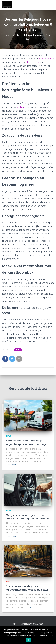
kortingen (21, 107)
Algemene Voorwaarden (32, 624)
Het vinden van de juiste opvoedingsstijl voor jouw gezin (27, 588)
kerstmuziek (33, 62)
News (18, 350)
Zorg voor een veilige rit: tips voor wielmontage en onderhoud (28, 517)
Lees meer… (12, 465)
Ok (29, 640)
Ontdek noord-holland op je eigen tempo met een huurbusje (26, 442)
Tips (15, 624)
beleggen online (46, 59)
